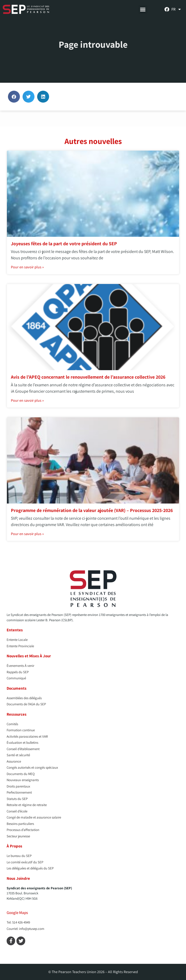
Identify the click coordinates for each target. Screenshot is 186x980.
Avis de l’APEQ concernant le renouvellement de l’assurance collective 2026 (88, 377)
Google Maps (17, 913)
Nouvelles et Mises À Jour (29, 656)
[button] (143, 9)
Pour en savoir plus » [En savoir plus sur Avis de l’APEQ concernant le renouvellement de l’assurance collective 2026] (27, 400)
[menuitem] (176, 9)
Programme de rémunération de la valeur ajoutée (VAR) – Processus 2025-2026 (92, 510)
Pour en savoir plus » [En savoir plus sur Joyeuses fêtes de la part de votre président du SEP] (27, 267)
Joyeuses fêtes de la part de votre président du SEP (64, 244)
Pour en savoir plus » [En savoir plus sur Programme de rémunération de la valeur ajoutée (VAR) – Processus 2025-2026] (27, 534)
